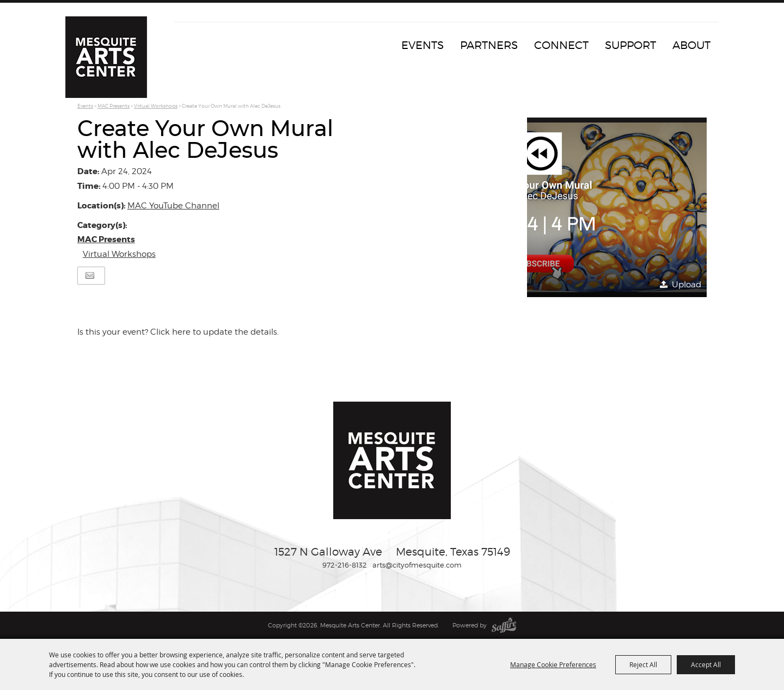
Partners (489, 45)
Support (630, 45)
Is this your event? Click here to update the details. (178, 332)
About (691, 45)
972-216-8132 (345, 565)
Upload (687, 285)
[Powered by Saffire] (504, 625)
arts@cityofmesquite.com (417, 565)
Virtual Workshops (156, 106)
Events (422, 45)
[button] (617, 207)
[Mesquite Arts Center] (106, 57)
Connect (561, 45)
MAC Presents (114, 106)
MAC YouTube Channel (173, 206)
